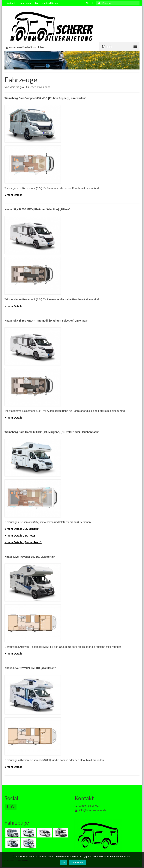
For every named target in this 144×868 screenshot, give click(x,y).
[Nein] (139, 860)
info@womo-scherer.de (90, 810)
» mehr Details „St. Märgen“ (22, 529)
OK (63, 862)
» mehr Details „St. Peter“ (20, 536)
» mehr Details (13, 195)
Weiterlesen (78, 862)
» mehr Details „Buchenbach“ (23, 542)
